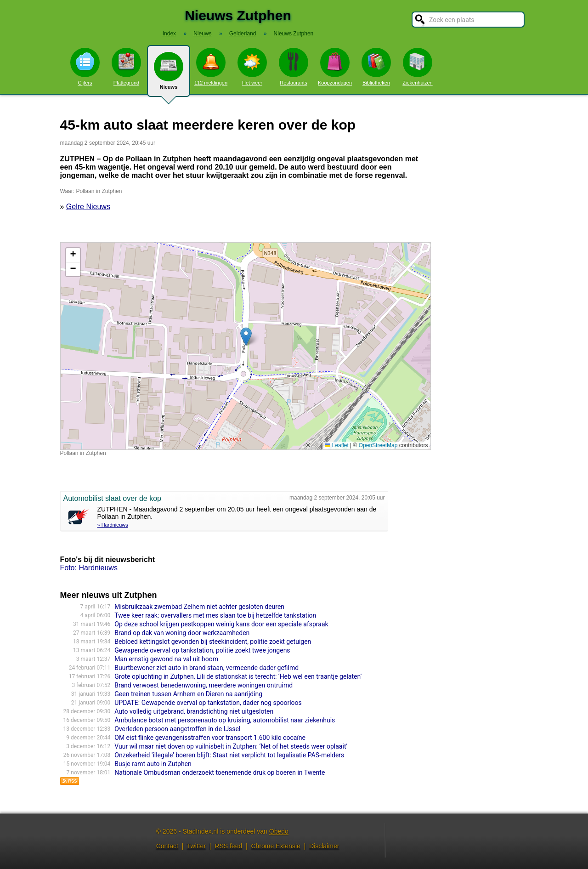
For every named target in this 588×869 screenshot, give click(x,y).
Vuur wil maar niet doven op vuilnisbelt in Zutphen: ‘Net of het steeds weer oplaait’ (231, 746)
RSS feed (228, 846)
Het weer (252, 67)
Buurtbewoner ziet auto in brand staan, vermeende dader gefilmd (206, 668)
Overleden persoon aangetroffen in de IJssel (177, 729)
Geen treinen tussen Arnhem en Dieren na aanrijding (188, 694)
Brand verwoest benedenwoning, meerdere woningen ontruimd (204, 685)
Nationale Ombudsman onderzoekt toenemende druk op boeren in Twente (220, 772)
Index (169, 34)
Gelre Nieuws (88, 207)
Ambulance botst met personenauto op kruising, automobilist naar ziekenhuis (225, 720)
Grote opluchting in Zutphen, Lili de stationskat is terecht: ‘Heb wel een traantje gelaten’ (238, 676)
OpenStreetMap (378, 445)
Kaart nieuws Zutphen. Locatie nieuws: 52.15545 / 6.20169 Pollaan (244, 346)
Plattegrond (126, 67)
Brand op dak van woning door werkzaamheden (182, 633)
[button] (246, 337)
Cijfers (85, 67)
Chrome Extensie (275, 846)
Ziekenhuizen (417, 67)
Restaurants (294, 67)
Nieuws (169, 74)
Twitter (196, 846)
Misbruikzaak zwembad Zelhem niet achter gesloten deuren (199, 607)
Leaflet (336, 445)
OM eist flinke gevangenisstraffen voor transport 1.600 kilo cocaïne (210, 738)
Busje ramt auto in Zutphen (153, 764)
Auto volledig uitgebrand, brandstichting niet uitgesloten (194, 711)
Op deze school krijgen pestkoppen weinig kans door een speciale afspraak (221, 624)
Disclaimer (324, 846)
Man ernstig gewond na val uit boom (166, 659)
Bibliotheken (376, 67)
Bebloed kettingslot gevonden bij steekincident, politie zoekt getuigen (213, 642)
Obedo (279, 831)
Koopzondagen (335, 67)
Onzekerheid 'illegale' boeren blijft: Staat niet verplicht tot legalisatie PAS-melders (229, 755)
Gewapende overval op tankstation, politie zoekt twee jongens (202, 650)
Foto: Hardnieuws (89, 568)
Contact (167, 846)
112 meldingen (211, 67)
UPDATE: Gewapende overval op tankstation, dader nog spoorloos (208, 703)
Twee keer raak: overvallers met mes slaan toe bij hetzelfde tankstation (215, 615)
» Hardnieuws (113, 525)
